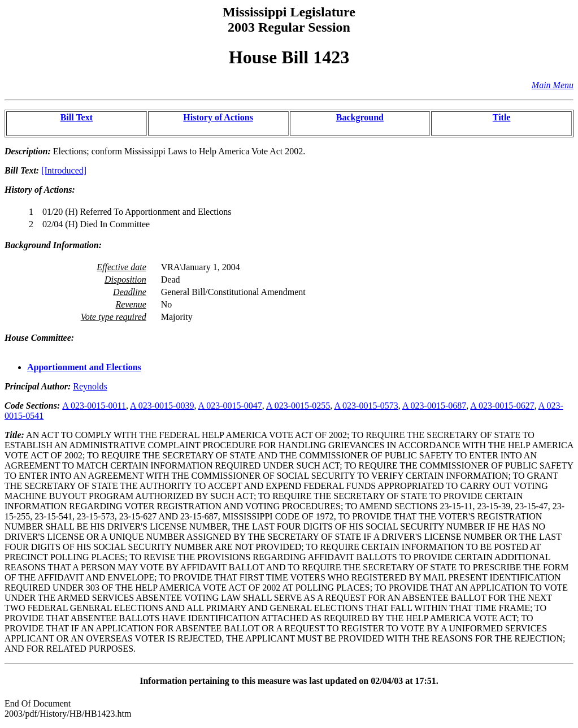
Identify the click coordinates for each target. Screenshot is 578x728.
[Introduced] (64, 170)
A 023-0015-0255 (298, 406)
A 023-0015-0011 (94, 406)
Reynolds (90, 386)
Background (360, 117)
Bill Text (77, 117)
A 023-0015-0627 (502, 406)
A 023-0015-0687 (434, 406)
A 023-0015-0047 (230, 406)
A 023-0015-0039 (162, 406)
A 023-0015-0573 (366, 406)
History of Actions (218, 117)
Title (502, 117)
